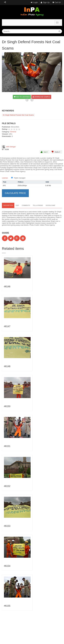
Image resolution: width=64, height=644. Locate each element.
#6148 (7, 366)
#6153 (7, 526)
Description (8, 205)
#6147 (7, 326)
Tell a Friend (38, 205)
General (13, 132)
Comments (26, 205)
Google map (50, 205)
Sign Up (45, 2)
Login (34, 2)
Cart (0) (57, 2)
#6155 (7, 606)
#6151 (7, 446)
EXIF (17, 205)
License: (5, 178)
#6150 (7, 406)
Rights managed (20, 178)
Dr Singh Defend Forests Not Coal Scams (18, 115)
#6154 (7, 566)
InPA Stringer (11, 147)
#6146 (7, 287)
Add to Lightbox (22, 97)
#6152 (7, 486)
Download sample (41, 97)
